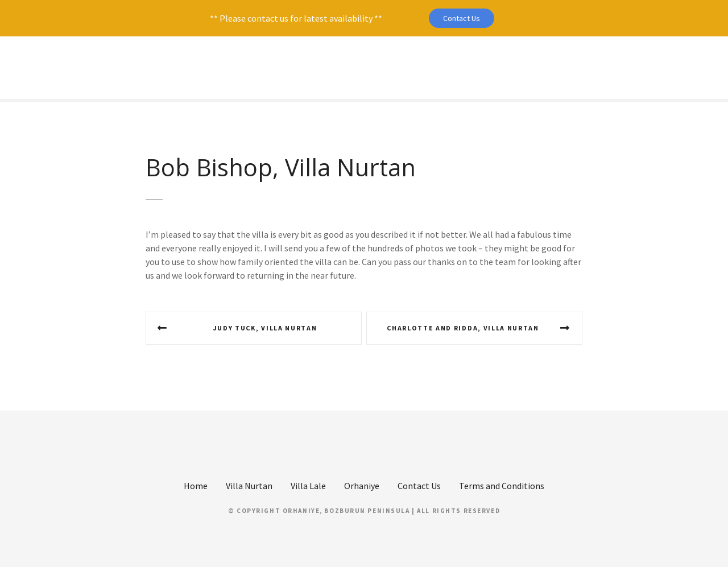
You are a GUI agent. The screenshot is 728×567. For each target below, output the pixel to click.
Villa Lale (308, 486)
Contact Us (462, 18)
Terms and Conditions (502, 486)
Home (196, 486)
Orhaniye (362, 486)
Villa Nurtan (249, 486)
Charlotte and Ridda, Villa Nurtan (463, 328)
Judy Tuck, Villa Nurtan (265, 328)
